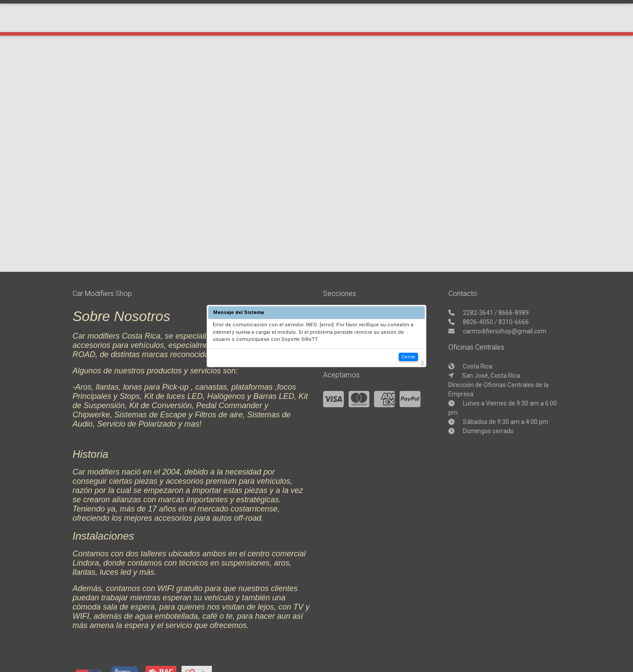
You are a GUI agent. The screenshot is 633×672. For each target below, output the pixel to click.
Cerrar (408, 357)
